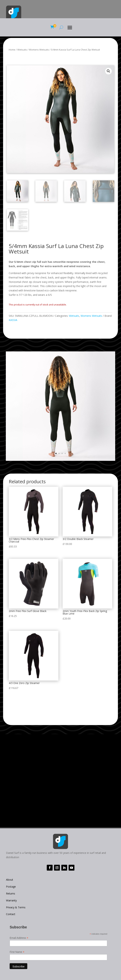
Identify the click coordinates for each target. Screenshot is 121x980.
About (10, 880)
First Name (17, 952)
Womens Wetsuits (39, 50)
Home (12, 50)
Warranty (11, 900)
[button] (108, 71)
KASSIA (13, 320)
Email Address (19, 938)
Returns (11, 893)
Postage (11, 887)
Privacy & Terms (16, 907)
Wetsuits (22, 50)
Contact (11, 914)
